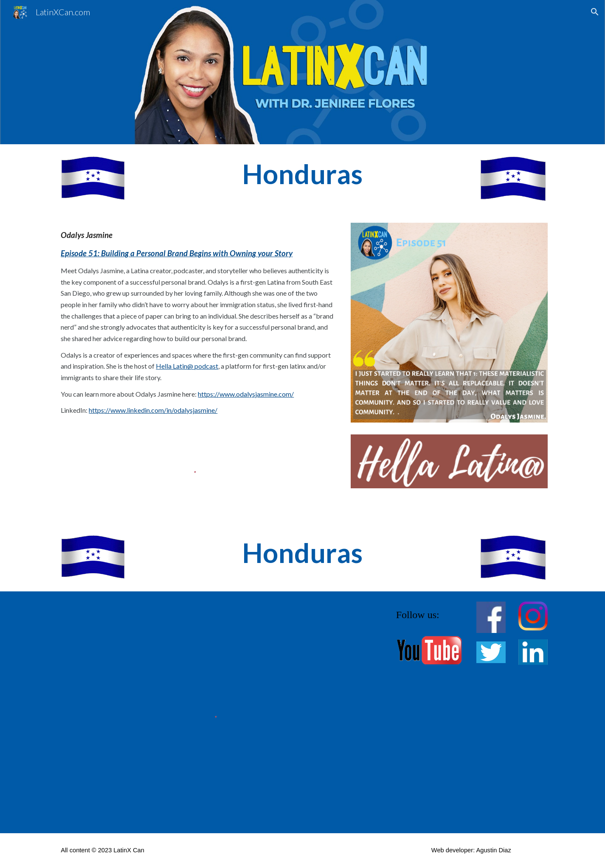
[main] (303, 174)
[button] (595, 12)
